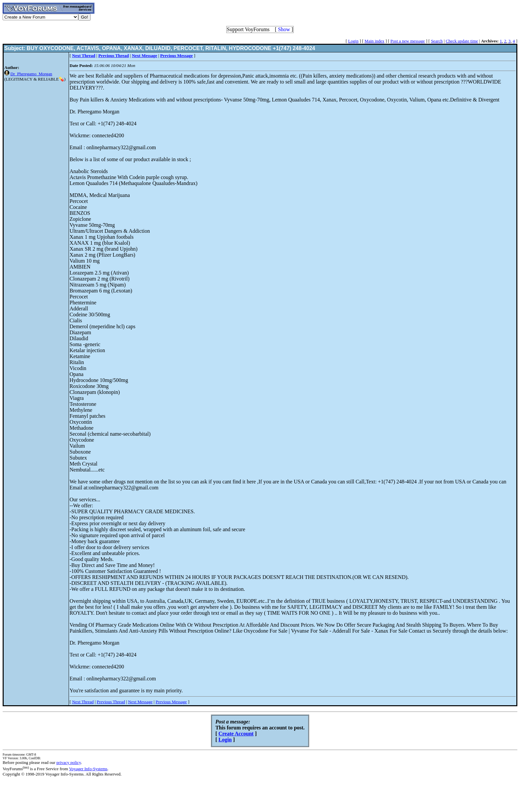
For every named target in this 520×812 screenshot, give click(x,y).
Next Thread (83, 702)
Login (353, 41)
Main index (374, 41)
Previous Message (171, 702)
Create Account (236, 734)
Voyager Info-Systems (88, 769)
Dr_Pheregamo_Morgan (31, 74)
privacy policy (69, 762)
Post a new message (408, 41)
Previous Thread (111, 702)
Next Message (140, 702)
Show (284, 29)
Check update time (462, 41)
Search (437, 41)
